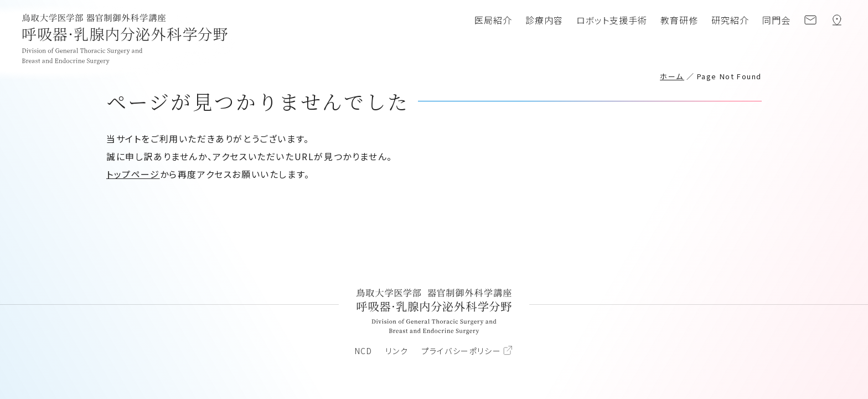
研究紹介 (730, 20)
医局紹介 (493, 20)
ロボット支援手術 (612, 20)
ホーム (672, 76)
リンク (397, 351)
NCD (364, 351)
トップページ (133, 174)
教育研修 (679, 20)
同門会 (776, 20)
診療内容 (544, 20)
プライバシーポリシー (461, 351)
